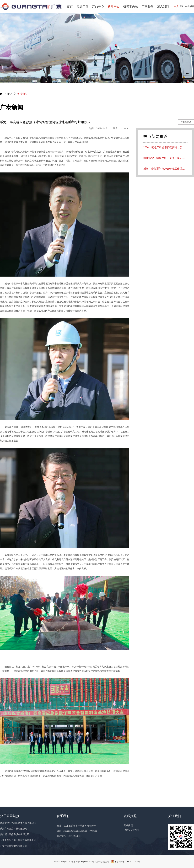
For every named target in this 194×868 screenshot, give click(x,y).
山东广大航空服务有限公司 (14, 846)
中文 (176, 6)
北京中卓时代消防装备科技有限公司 (18, 823)
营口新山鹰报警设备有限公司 (15, 834)
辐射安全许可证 (132, 830)
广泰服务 (147, 6)
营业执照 (128, 825)
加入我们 (163, 6)
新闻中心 (113, 6)
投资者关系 (130, 6)
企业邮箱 (189, 6)
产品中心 (98, 6)
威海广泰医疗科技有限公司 (14, 829)
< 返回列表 (186, 122)
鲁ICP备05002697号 (86, 862)
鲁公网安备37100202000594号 (127, 862)
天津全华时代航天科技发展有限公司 (18, 840)
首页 (70, 6)
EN (181, 6)
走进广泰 (82, 6)
